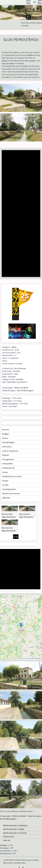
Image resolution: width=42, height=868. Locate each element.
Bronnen (6, 430)
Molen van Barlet (21, 388)
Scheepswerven (9, 468)
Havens (5, 438)
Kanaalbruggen (8, 442)
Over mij (7, 840)
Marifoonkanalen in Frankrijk (15, 833)
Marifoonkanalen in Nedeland (15, 825)
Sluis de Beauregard (25, 390)
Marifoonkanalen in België (14, 829)
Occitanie (10, 63)
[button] (21, 625)
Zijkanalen (6, 498)
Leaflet (20, 658)
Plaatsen (6, 455)
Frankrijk (20, 379)
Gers (27, 61)
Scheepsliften (8, 464)
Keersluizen (7, 447)
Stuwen (5, 481)
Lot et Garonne (20, 368)
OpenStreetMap (30, 658)
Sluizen (5, 472)
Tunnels (5, 485)
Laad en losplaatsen (10, 451)
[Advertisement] (21, 214)
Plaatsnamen (9, 837)
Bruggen (6, 434)
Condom (17, 371)
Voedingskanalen (9, 489)
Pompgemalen (8, 459)
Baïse (31, 55)
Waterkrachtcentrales (11, 493)
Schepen (3, 845)
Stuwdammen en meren (12, 476)
